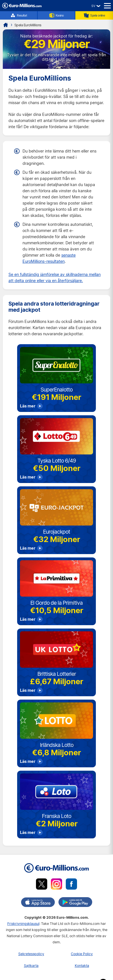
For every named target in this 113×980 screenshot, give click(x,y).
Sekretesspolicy (31, 954)
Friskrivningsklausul (23, 924)
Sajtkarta (31, 966)
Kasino (56, 15)
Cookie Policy (82, 954)
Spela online (94, 15)
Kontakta (82, 966)
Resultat (19, 15)
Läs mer (28, 406)
